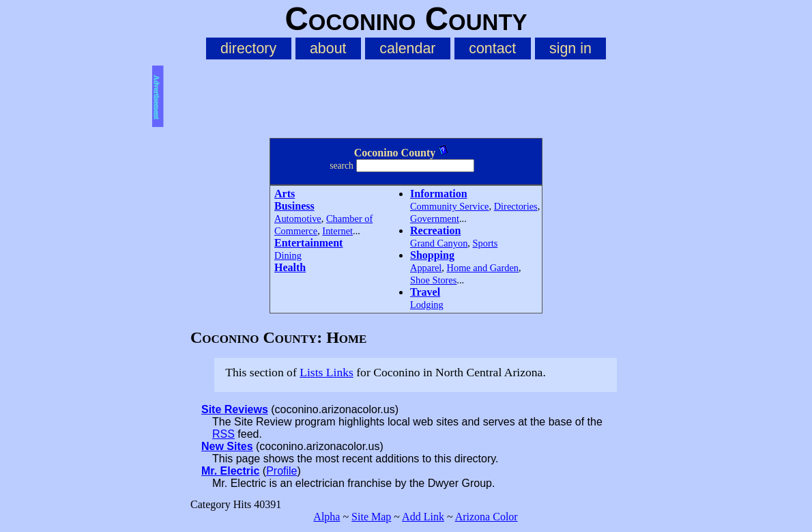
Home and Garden (483, 268)
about (328, 48)
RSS (223, 434)
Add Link (423, 517)
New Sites (227, 446)
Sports (485, 243)
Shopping (432, 255)
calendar (407, 48)
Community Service (450, 206)
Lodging (427, 305)
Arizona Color (487, 517)
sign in (570, 48)
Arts (285, 194)
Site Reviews (235, 409)
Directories (516, 206)
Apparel (426, 268)
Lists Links (327, 372)
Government (435, 219)
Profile (281, 471)
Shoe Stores (433, 280)
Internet (337, 231)
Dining (288, 255)
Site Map (371, 517)
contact (492, 48)
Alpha (327, 517)
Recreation (435, 230)
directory (248, 48)
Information (439, 194)
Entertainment (308, 243)
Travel (425, 292)
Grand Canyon (439, 243)
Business (294, 206)
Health (290, 267)
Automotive (298, 219)
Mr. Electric (230, 471)
